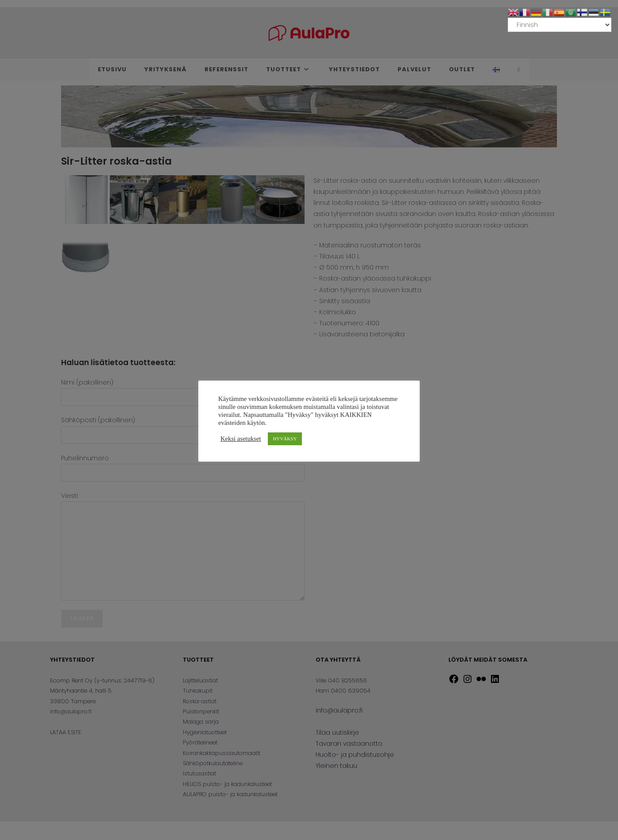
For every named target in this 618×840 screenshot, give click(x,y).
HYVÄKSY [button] (285, 439)
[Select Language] (560, 25)
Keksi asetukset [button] (241, 439)
